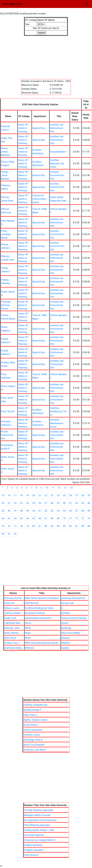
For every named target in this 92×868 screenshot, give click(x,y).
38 (52, 503)
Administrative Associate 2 (39, 618)
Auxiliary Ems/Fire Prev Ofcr (57, 175)
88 (83, 526)
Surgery (65, 648)
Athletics (66, 643)
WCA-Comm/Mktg (71, 633)
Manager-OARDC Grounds (37, 815)
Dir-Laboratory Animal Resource (40, 820)
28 (83, 495)
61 (9, 518)
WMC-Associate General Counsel (42, 643)
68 (52, 518)
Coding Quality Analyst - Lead (39, 830)
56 (70, 511)
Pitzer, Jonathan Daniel (6, 234)
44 (89, 503)
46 (9, 511)
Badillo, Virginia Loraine (35, 720)
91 (9, 534)
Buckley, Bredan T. (33, 710)
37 (46, 503)
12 (59, 488)
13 (65, 488)
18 (21, 495)
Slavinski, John (12, 628)
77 (15, 526)
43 (83, 503)
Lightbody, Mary (12, 623)
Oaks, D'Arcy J (31, 715)
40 (64, 503)
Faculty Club (68, 603)
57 (77, 511)
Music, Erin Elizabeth (34, 745)
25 (64, 495)
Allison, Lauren (12, 608)
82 (46, 526)
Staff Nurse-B (32, 603)
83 (52, 526)
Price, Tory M (8, 411)
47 (15, 511)
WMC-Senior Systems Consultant (42, 598)
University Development (73, 598)
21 (40, 495)
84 (58, 526)
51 (40, 511)
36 (40, 503)
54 (58, 511)
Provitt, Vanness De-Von (7, 435)
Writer (28, 628)
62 (15, 518)
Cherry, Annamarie (33, 730)
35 (34, 503)
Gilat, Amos (10, 638)
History (65, 623)
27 (77, 495)
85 (64, 526)
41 (70, 503)
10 (47, 488)
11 (53, 488)
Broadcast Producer (35, 613)
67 (46, 518)
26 (70, 495)
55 (64, 511)
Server (28, 623)
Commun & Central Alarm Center (39, 199)
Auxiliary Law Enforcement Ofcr (57, 128)
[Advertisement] (46, 56)
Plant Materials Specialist (37, 825)
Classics (66, 638)
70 (64, 518)
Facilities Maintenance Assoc (57, 423)
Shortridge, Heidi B (33, 740)
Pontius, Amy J (12, 643)
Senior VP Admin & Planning (23, 128)
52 (46, 511)
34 (28, 503)
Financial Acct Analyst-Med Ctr (40, 840)
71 (70, 518)
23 (52, 495)
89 (89, 526)
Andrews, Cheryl (32, 735)
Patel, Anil (9, 603)
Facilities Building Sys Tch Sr (58, 411)
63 (21, 518)
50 (34, 511)
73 (83, 518)
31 (9, 503)
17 (15, 495)
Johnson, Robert (13, 613)
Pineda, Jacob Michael (5, 175)
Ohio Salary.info (12, 4)
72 (77, 518)
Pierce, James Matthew (6, 152)
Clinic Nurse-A (31, 855)
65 (34, 518)
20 (34, 495)
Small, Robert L (31, 725)
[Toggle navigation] (86, 4)
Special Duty (39, 128)
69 (58, 518)
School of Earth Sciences (74, 618)
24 (58, 495)
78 (21, 526)
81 (40, 526)
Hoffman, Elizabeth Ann (35, 705)
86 (70, 526)
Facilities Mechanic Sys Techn (57, 164)
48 (21, 511)
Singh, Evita (10, 618)
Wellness (30, 648)
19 (28, 495)
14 (71, 488)
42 (77, 503)
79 (28, 526)
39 (58, 503)
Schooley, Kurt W (13, 598)
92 (15, 534)
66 (40, 518)
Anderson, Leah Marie (35, 750)
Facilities (66, 613)
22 (46, 495)
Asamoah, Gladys (13, 648)
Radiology (66, 628)
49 (28, 511)
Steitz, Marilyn (12, 633)
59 (89, 511)
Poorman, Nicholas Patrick (6, 305)
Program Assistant (34, 850)
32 (15, 503)
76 (9, 526)
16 (9, 495)
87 (77, 526)
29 (89, 495)
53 (52, 511)
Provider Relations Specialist (39, 810)
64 (28, 518)
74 (89, 518)
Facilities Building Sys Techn (39, 608)
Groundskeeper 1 (59, 152)
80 (34, 526)
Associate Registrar (34, 835)
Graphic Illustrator (33, 845)
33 (21, 503)
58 (83, 511)
